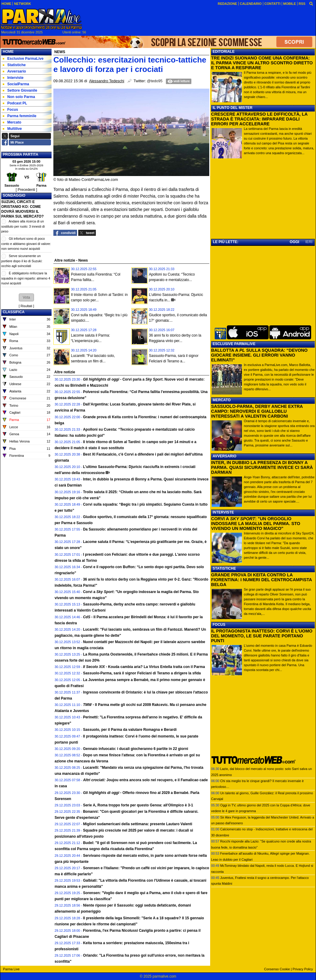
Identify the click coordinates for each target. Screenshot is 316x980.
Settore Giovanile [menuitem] (20, 90)
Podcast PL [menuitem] (15, 103)
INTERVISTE (223, 512)
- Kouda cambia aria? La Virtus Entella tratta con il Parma (144, 667)
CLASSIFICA (14, 312)
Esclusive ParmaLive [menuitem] (23, 59)
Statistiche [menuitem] (14, 65)
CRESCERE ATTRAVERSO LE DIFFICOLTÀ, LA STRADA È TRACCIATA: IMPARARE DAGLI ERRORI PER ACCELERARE (259, 119)
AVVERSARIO (224, 456)
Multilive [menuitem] (12, 129)
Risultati (26, 306)
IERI (309, 242)
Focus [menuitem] (10, 110)
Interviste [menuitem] (13, 78)
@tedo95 (155, 81)
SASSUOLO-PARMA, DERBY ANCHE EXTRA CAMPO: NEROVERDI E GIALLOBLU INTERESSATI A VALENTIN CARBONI (257, 411)
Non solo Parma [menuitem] (19, 97)
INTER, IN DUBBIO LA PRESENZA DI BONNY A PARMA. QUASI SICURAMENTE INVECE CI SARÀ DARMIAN (262, 467)
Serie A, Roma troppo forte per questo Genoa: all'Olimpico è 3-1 (138, 805)
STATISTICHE (224, 568)
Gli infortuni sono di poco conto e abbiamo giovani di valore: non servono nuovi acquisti (26, 244)
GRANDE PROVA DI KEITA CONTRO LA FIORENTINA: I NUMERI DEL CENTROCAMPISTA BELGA (261, 580)
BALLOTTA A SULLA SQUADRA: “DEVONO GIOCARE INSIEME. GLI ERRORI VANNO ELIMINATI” (259, 355)
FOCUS (219, 625)
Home (8, 52)
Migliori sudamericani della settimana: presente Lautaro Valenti (138, 824)
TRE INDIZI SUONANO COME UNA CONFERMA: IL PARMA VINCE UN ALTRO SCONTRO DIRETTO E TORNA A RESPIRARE (262, 63)
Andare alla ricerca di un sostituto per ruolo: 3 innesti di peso (23, 226)
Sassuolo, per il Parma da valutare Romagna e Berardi (130, 730)
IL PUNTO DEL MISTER (232, 108)
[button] (26, 297)
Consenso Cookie (277, 969)
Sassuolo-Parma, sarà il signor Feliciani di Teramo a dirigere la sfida (142, 673)
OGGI (294, 242)
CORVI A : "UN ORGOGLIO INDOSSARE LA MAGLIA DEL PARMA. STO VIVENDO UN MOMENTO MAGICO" (256, 524)
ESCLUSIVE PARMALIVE (234, 344)
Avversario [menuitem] (14, 71)
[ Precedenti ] (27, 190)
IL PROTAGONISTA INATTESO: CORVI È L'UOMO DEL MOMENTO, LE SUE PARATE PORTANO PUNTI (262, 636)
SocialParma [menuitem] (16, 84)
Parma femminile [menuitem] (20, 116)
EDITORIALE (224, 52)
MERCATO (222, 400)
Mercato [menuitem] (12, 122)
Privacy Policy (303, 969)
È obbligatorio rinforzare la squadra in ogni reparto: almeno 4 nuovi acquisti (26, 278)
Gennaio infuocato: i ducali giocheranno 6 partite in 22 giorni (136, 749)
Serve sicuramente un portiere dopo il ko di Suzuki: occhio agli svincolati (22, 261)
